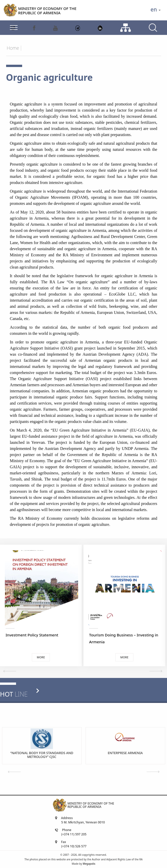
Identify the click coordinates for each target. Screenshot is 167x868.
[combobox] (155, 10)
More (41, 657)
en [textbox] (154, 10)
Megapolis (89, 864)
